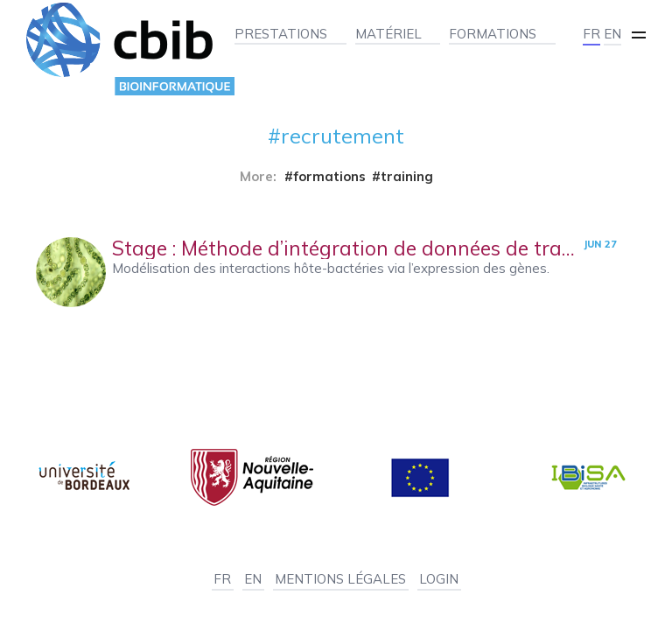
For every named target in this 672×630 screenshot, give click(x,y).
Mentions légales (340, 579)
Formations (493, 34)
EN (612, 34)
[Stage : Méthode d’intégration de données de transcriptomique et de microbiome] (336, 273)
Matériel (388, 34)
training (407, 176)
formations (329, 176)
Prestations (281, 34)
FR (591, 34)
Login (439, 579)
